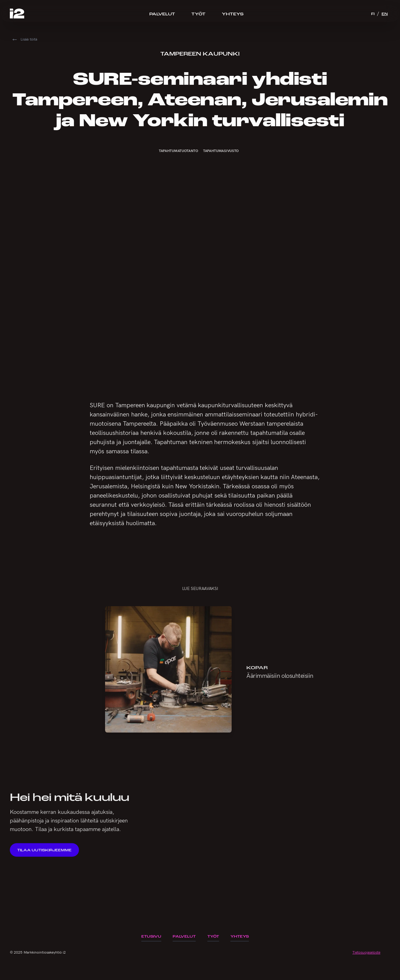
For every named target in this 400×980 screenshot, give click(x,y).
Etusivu (151, 936)
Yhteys (233, 14)
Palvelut (162, 14)
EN (385, 14)
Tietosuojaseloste (366, 952)
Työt (198, 14)
